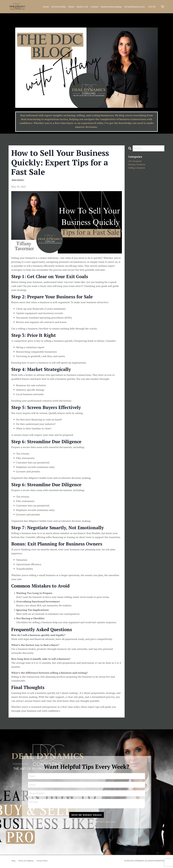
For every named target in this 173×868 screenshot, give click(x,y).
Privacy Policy (42, 862)
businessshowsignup (111, 7)
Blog (13, 862)
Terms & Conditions (26, 862)
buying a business (18, 180)
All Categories (136, 162)
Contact (94, 7)
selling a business (139, 170)
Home (46, 7)
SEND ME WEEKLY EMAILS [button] (86, 816)
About (71, 7)
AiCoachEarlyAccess (134, 7)
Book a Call (82, 7)
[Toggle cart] (162, 7)
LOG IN (152, 7)
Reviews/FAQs (59, 7)
